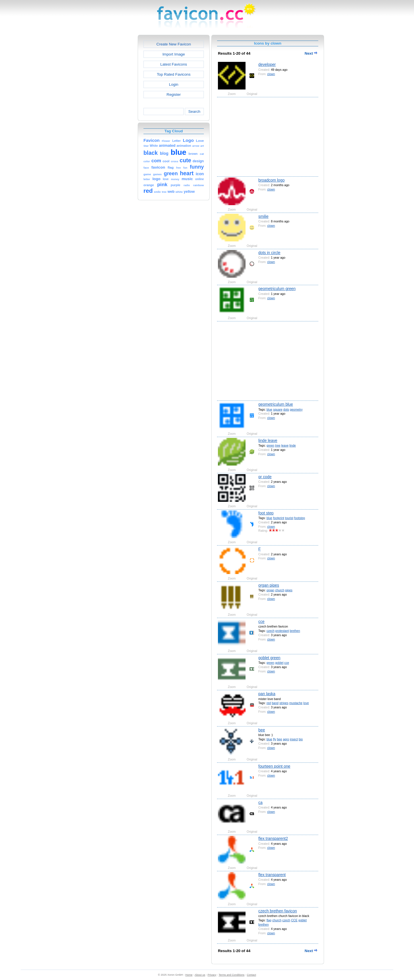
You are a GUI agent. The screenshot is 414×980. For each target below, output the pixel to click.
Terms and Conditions (231, 975)
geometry (296, 409)
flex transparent (272, 875)
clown (271, 74)
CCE (294, 920)
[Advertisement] (113, 121)
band (275, 703)
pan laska (267, 694)
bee (262, 730)
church (280, 590)
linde (293, 445)
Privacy (212, 975)
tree (278, 445)
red (269, 703)
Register (174, 95)
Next (311, 53)
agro (286, 739)
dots (286, 409)
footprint (279, 518)
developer (267, 64)
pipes (289, 590)
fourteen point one (274, 766)
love (306, 703)
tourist (289, 518)
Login (174, 84)
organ (270, 590)
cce (261, 621)
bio (301, 739)
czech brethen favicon (278, 911)
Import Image (174, 54)
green (270, 445)
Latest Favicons (174, 64)
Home (189, 975)
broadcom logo (272, 180)
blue (269, 409)
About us (200, 975)
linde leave (268, 441)
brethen (295, 631)
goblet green (270, 658)
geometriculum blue (276, 404)
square (278, 409)
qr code (265, 477)
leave (285, 445)
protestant (282, 631)
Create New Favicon (174, 44)
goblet (279, 663)
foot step (266, 513)
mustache (296, 703)
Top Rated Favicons (174, 74)
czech (271, 631)
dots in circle (270, 253)
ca (261, 802)
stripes (284, 703)
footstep (300, 518)
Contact (252, 975)
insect (294, 739)
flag (269, 920)
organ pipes (269, 585)
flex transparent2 (273, 838)
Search (194, 111)
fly (275, 739)
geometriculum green (277, 289)
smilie (263, 216)
